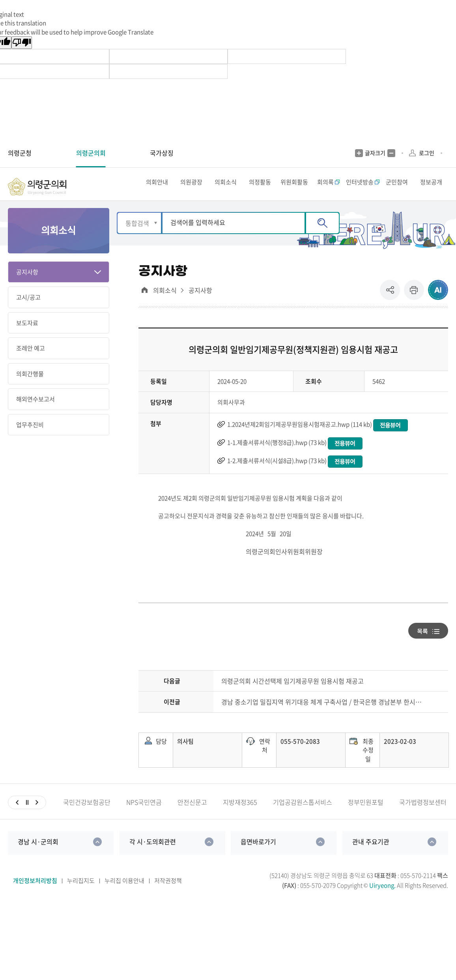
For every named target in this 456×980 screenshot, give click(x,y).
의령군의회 (91, 153)
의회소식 (165, 305)
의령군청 (20, 153)
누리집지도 (81, 895)
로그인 (427, 153)
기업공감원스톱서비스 (303, 817)
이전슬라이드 (17, 817)
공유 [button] (392, 304)
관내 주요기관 (371, 856)
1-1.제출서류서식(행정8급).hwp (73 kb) (277, 457)
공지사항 (200, 305)
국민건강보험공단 (87, 817)
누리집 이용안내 (124, 895)
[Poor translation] (22, 43)
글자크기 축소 (391, 153)
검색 (322, 238)
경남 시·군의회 (38, 856)
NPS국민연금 (144, 817)
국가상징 (162, 153)
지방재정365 (240, 817)
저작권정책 (168, 895)
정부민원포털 (366, 817)
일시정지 (27, 817)
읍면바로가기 (258, 856)
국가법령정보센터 (423, 817)
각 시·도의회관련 (153, 856)
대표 (144, 304)
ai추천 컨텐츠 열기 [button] (438, 304)
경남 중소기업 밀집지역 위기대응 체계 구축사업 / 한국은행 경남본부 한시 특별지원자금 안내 (322, 717)
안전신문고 (192, 817)
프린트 (414, 304)
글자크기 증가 (359, 153)
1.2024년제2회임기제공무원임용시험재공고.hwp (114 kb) (300, 439)
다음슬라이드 (37, 817)
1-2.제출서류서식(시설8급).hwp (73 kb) (277, 475)
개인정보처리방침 (35, 895)
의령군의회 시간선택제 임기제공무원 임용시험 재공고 (292, 696)
